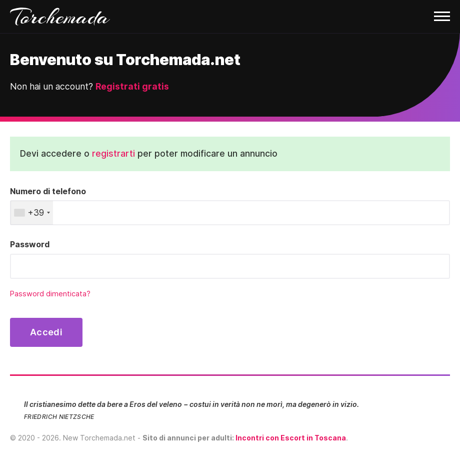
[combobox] (32, 213)
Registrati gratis (132, 86)
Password (30, 244)
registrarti (113, 153)
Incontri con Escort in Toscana (291, 438)
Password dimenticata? (50, 294)
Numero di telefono (48, 191)
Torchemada (60, 17)
